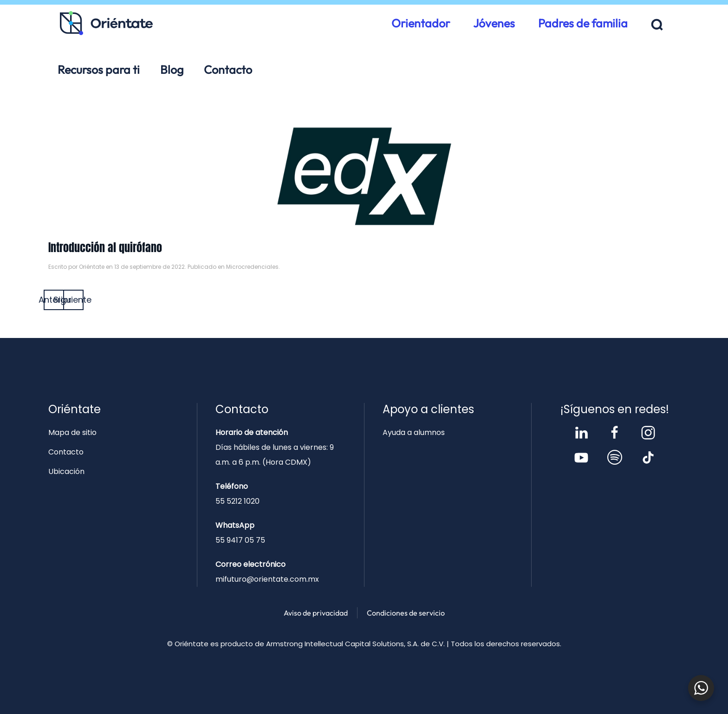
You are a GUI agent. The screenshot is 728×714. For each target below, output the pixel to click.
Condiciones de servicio (406, 613)
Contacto (228, 70)
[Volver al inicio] (106, 23)
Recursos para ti (99, 70)
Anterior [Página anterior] (54, 300)
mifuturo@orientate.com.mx (267, 579)
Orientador (421, 23)
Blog (172, 70)
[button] (657, 25)
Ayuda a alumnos (414, 432)
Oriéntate (92, 267)
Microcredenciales (252, 267)
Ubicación (66, 471)
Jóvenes (494, 23)
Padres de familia (583, 23)
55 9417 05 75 (240, 540)
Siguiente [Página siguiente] (73, 300)
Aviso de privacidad (316, 613)
